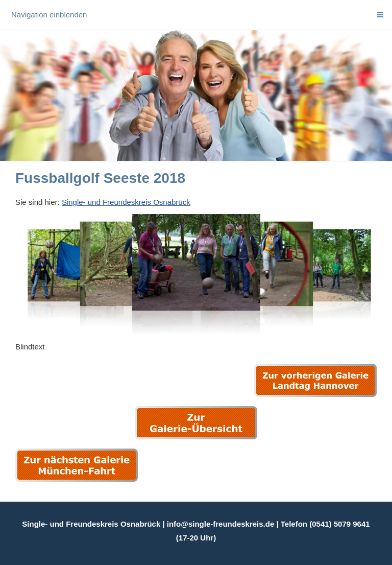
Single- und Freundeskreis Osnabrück (126, 202)
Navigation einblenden (49, 15)
